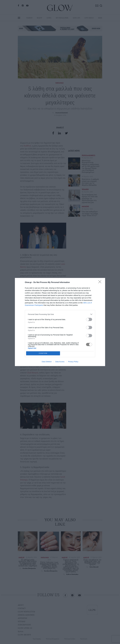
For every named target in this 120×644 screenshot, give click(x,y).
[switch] (89, 319)
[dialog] (60, 322)
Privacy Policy (73, 362)
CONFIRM (43, 353)
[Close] (101, 282)
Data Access (60, 362)
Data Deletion (47, 362)
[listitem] (60, 314)
